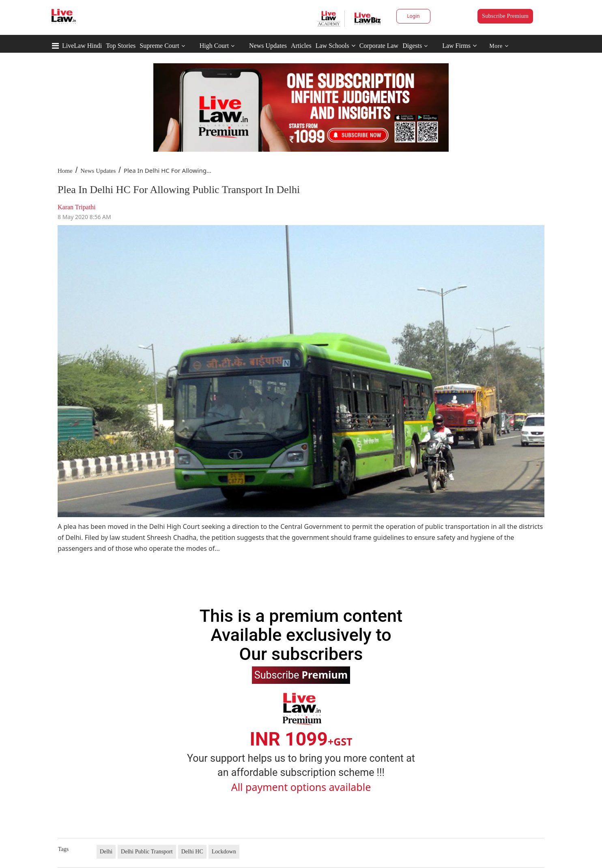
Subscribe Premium (505, 16)
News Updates (268, 46)
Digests (412, 46)
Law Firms (459, 46)
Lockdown (224, 852)
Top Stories (121, 46)
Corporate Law (379, 46)
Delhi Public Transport (147, 852)
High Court (214, 46)
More (499, 46)
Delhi (106, 852)
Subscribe (301, 675)
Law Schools (335, 46)
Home (65, 171)
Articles (301, 46)
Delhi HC (192, 852)
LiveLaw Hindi (82, 46)
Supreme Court (159, 46)
